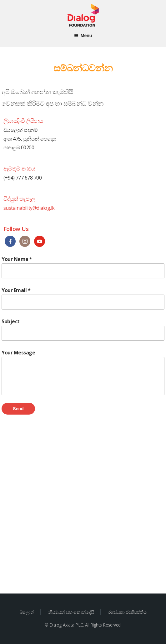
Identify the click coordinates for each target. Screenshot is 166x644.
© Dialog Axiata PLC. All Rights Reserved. (83, 625)
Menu (83, 36)
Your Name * (83, 267)
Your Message (83, 372)
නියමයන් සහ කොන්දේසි (71, 612)
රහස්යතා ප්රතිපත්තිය (127, 612)
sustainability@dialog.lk (29, 208)
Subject (83, 329)
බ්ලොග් (27, 612)
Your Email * (83, 298)
